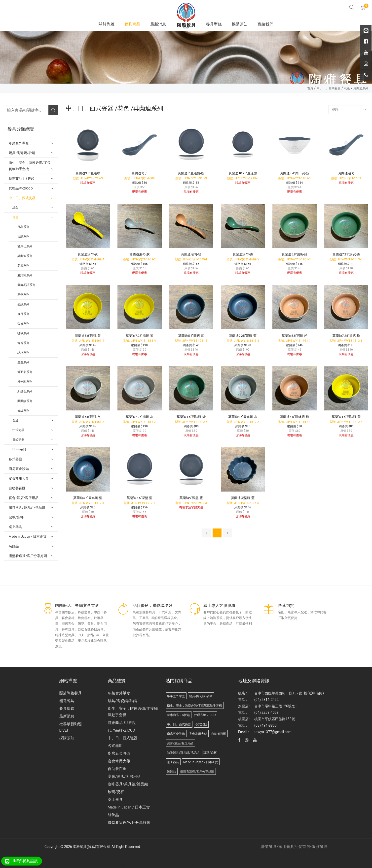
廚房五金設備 (119, 753)
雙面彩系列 (25, 372)
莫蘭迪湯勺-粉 (191, 254)
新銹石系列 (25, 391)
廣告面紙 (66, 858)
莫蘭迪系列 (361, 88)
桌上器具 (115, 800)
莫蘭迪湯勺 (346, 173)
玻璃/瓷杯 (116, 792)
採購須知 (240, 24)
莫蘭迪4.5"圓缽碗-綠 (191, 417)
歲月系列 (23, 314)
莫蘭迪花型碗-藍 (243, 498)
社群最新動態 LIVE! (71, 727)
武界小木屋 (94, 865)
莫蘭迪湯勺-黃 (88, 254)
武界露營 (104, 865)
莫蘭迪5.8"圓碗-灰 (88, 417)
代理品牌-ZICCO (121, 730)
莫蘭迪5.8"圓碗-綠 (295, 254)
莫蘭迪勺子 (139, 173)
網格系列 (23, 353)
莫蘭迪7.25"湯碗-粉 (346, 336)
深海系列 (23, 266)
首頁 (310, 88)
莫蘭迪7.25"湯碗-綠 (346, 254)
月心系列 (23, 227)
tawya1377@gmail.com (273, 732)
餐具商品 (132, 24)
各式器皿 (115, 746)
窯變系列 (23, 295)
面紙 (75, 865)
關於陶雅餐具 (71, 693)
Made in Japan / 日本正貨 (129, 807)
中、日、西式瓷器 (329, 88)
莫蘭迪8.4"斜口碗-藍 (294, 173)
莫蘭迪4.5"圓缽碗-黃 (346, 417)
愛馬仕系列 (25, 246)
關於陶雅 (107, 24)
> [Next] (227, 533)
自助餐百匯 (117, 769)
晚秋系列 (23, 333)
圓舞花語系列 (26, 285)
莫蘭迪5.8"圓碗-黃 (88, 336)
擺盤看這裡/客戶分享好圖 (129, 823)
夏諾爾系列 (25, 275)
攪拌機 (68, 865)
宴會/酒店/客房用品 (124, 776)
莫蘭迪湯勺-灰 (140, 254)
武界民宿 (83, 865)
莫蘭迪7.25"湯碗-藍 (243, 336)
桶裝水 (113, 865)
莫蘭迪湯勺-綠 (243, 254)
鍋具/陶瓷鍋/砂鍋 (122, 701)
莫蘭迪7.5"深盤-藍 (140, 498)
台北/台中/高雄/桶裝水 (139, 865)
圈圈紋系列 (25, 401)
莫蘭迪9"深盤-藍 (191, 498)
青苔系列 (23, 343)
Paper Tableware (157, 865)
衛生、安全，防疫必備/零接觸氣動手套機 (133, 712)
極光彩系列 (25, 382)
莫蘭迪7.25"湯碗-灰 (139, 417)
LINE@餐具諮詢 (22, 861)
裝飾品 (113, 815)
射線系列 (23, 304)
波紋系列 (23, 411)
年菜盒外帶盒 (119, 693)
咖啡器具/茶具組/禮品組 (128, 784)
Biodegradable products (190, 865)
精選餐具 (67, 701)
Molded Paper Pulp (172, 865)
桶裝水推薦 (123, 865)
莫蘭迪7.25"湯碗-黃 (139, 336)
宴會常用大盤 (119, 761)
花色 (347, 88)
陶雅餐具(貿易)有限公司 (91, 847)
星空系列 (23, 362)
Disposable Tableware (53, 858)
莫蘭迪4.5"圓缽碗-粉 (294, 417)
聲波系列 (23, 324)
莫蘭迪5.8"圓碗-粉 (295, 336)
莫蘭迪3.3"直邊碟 (88, 173)
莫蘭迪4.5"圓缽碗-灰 (243, 417)
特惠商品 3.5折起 (122, 723)
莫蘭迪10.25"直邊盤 (243, 173)
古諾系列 (23, 237)
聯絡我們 (265, 24)
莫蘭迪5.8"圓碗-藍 (191, 336)
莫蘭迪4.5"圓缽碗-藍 (88, 498)
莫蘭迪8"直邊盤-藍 (191, 173)
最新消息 (158, 24)
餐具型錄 (214, 24)
